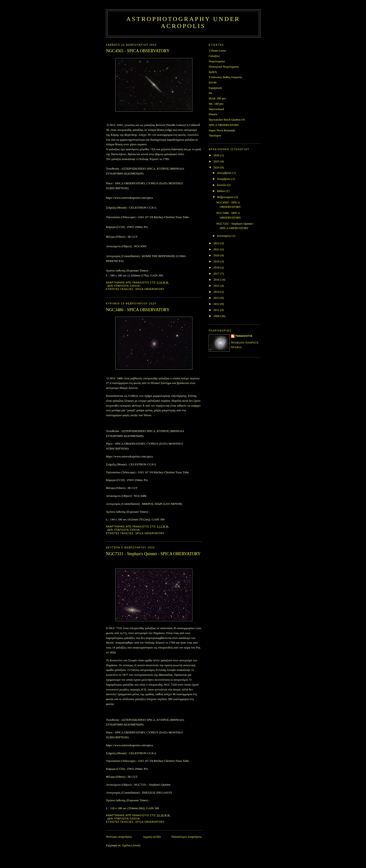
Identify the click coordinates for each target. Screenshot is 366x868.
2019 (217, 261)
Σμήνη (213, 72)
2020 (217, 255)
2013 (217, 298)
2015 (217, 286)
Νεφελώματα (217, 61)
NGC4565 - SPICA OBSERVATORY (138, 51)
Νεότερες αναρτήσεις (119, 837)
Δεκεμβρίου (225, 173)
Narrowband (216, 109)
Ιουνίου (222, 185)
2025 (217, 161)
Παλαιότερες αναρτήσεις (187, 837)
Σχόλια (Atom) (131, 845)
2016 (217, 280)
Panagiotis (244, 336)
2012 (217, 304)
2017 (217, 274)
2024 (217, 167)
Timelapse (215, 135)
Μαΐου (222, 191)
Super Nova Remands (222, 130)
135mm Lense (217, 51)
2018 (217, 267)
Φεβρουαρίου (226, 197)
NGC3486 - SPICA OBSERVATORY (138, 310)
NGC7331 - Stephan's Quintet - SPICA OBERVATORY (153, 554)
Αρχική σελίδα (152, 837)
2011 (217, 310)
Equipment (215, 88)
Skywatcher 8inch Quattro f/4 (227, 120)
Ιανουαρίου (224, 236)
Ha (210, 93)
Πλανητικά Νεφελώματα (224, 67)
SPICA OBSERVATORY (150, 289)
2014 (217, 292)
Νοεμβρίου (224, 179)
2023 (217, 243)
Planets (213, 114)
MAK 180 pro (217, 98)
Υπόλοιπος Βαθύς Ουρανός (225, 77)
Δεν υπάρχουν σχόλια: (124, 286)
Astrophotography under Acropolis (183, 23)
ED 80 (213, 82)
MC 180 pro (216, 104)
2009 (217, 316)
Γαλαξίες (127, 289)
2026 (217, 155)
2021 (217, 249)
